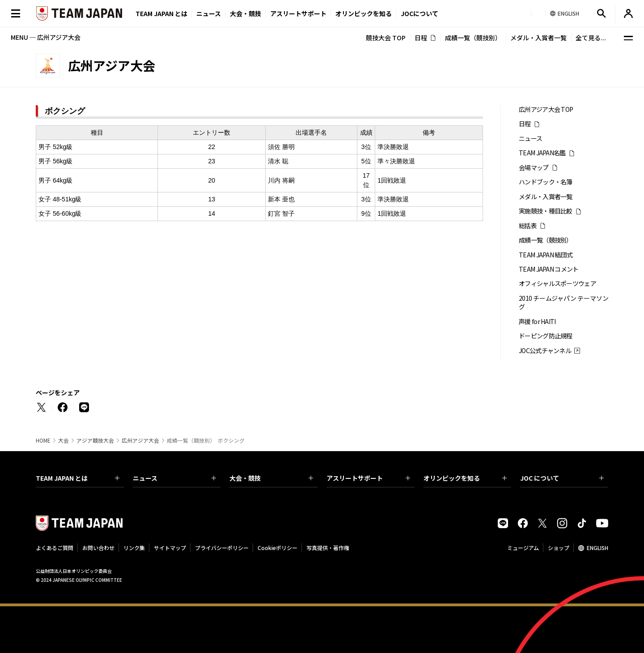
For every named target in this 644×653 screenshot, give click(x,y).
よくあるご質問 (55, 548)
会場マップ (534, 168)
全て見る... (591, 38)
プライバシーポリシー (222, 548)
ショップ (559, 548)
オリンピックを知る (364, 13)
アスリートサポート (298, 13)
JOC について (562, 478)
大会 (64, 440)
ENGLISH (597, 548)
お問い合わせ (98, 548)
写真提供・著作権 (328, 548)
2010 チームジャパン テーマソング (563, 303)
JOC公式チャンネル (545, 351)
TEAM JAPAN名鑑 (542, 153)
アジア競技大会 (95, 440)
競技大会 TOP (386, 38)
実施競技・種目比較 (546, 211)
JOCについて (419, 13)
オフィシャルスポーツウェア (557, 284)
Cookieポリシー (278, 548)
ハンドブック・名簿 (546, 182)
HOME (43, 440)
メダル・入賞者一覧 (538, 38)
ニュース (209, 13)
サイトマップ (170, 548)
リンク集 (134, 548)
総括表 (528, 226)
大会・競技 (271, 478)
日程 (421, 38)
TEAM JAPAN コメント (549, 269)
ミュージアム (523, 548)
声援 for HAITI (537, 322)
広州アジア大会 (140, 440)
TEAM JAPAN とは (78, 478)
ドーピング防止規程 (546, 336)
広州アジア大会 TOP (546, 109)
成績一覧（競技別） (473, 38)
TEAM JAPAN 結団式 (546, 255)
